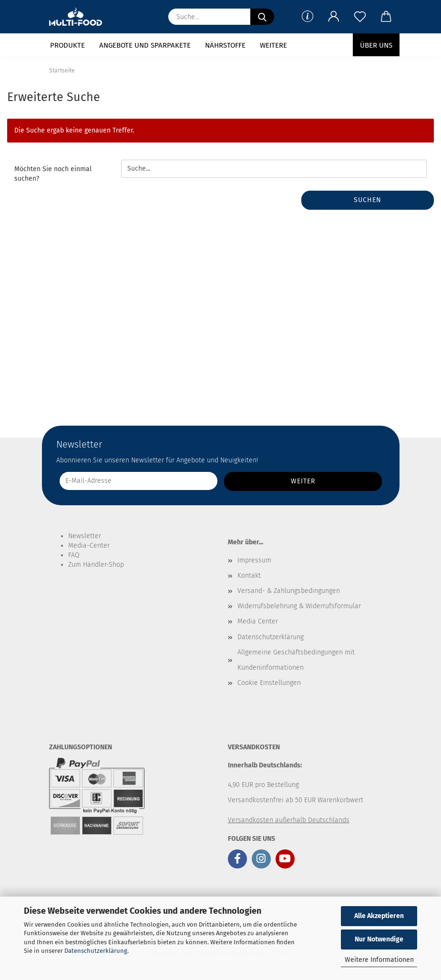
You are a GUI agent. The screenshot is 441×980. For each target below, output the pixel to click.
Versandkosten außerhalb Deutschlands (289, 820)
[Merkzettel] (360, 17)
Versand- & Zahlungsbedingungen (289, 591)
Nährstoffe (225, 45)
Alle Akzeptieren (379, 916)
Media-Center (89, 546)
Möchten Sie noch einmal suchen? (53, 174)
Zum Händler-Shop (96, 565)
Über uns (376, 45)
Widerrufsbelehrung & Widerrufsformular (299, 606)
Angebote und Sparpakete (145, 45)
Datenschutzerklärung (96, 951)
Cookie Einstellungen (269, 683)
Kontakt (249, 576)
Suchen (368, 200)
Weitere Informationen (379, 960)
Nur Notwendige (379, 939)
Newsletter (85, 536)
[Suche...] (262, 17)
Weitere (273, 45)
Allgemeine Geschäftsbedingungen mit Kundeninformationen (296, 660)
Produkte (67, 45)
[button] (334, 17)
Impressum (254, 560)
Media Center (258, 621)
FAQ (74, 555)
